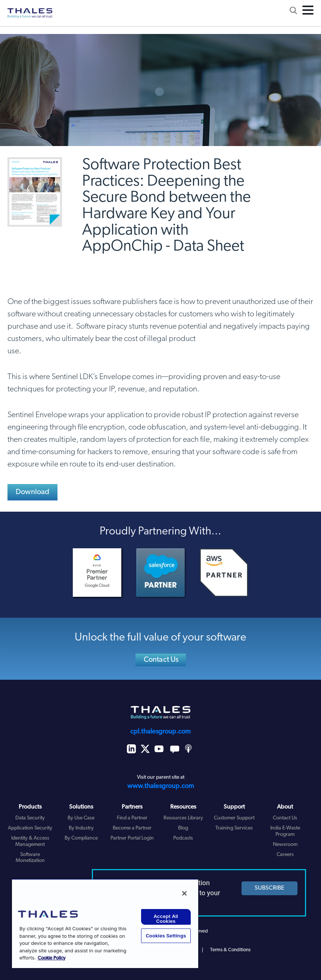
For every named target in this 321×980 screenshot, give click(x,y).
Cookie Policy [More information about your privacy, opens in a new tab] (52, 958)
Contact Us (161, 660)
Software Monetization (30, 858)
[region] (105, 923)
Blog (183, 828)
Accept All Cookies (166, 919)
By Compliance (81, 838)
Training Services (234, 828)
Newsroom (285, 845)
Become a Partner (132, 828)
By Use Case (81, 818)
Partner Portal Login (132, 838)
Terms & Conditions (230, 950)
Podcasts (183, 838)
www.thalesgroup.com (161, 786)
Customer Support (234, 818)
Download (33, 492)
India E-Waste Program (285, 831)
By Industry (81, 828)
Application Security (30, 828)
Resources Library (183, 818)
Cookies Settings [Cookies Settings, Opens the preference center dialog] (166, 936)
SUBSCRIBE (269, 888)
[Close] (184, 893)
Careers (285, 855)
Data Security (30, 818)
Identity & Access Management (30, 841)
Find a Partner (132, 818)
